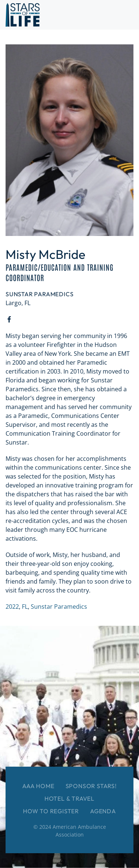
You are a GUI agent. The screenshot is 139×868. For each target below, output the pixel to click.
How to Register (51, 811)
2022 (12, 607)
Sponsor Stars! (91, 786)
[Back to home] (23, 15)
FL (25, 607)
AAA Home (38, 786)
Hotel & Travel (69, 798)
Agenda (103, 811)
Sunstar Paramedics (59, 607)
